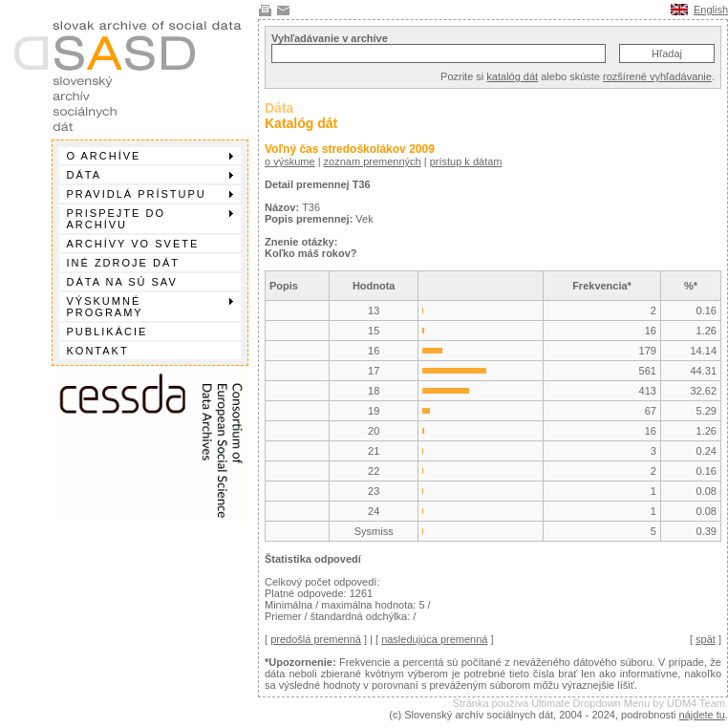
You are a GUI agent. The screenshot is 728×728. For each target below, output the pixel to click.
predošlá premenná (316, 639)
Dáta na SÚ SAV (122, 282)
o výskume (290, 161)
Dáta (150, 175)
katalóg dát (512, 76)
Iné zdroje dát (123, 263)
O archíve (150, 156)
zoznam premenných (373, 161)
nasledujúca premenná (434, 639)
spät (706, 639)
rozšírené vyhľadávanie (657, 76)
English (711, 10)
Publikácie (107, 332)
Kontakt (98, 351)
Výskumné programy (150, 307)
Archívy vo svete (133, 244)
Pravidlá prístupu (150, 194)
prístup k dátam (466, 161)
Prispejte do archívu (150, 219)
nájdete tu (702, 715)
